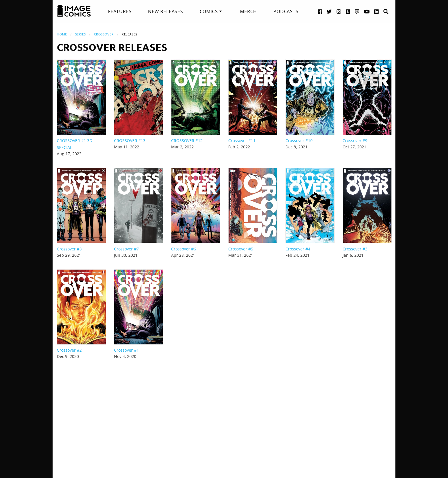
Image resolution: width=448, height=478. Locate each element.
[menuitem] (120, 11)
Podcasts (286, 11)
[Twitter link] (329, 11)
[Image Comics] (74, 11)
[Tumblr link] (348, 11)
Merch (248, 11)
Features (120, 11)
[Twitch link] (357, 11)
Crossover (104, 34)
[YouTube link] (367, 11)
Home (62, 34)
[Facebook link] (320, 11)
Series (80, 34)
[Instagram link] (339, 11)
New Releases (166, 11)
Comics (209, 11)
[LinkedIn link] (377, 11)
